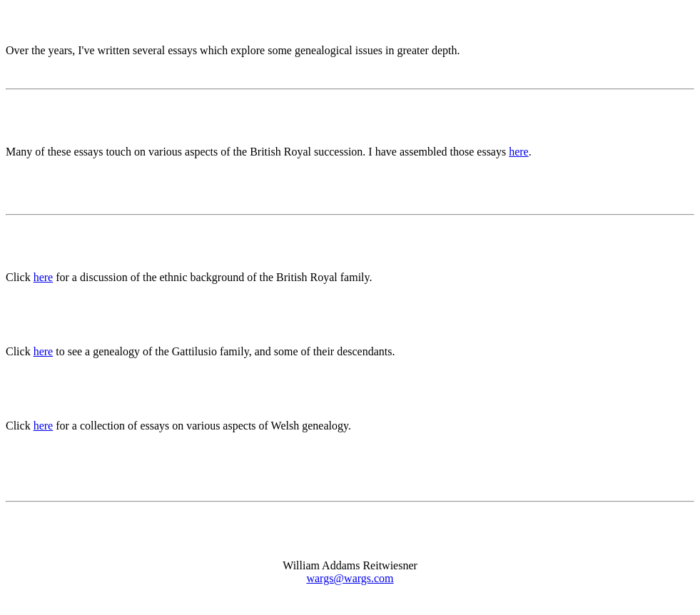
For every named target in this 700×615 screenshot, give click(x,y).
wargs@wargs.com (350, 578)
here (519, 152)
